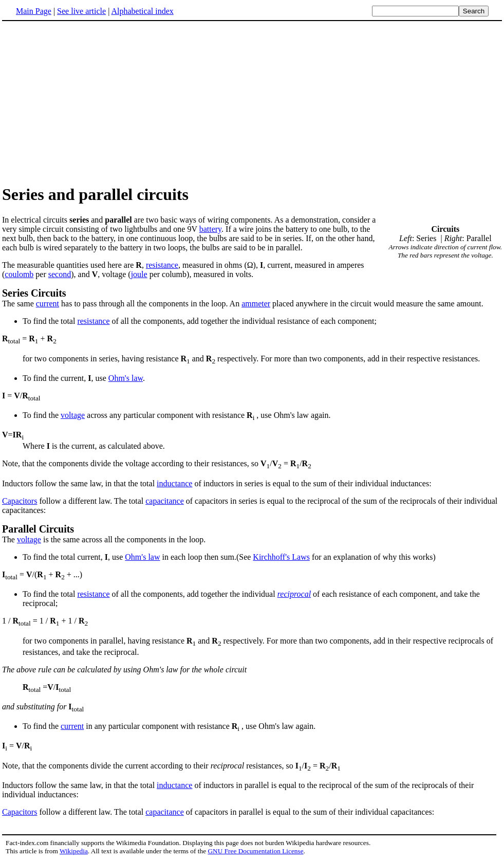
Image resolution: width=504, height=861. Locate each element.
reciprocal (294, 594)
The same (19, 304)
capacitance (165, 501)
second (60, 274)
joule (139, 274)
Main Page (34, 11)
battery (210, 229)
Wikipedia (74, 851)
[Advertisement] (88, 102)
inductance (174, 483)
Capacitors (20, 501)
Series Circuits (34, 293)
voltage (73, 415)
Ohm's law (126, 378)
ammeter (256, 304)
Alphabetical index (142, 11)
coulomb (19, 274)
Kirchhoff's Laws (281, 557)
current (48, 304)
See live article (81, 11)
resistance (162, 265)
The (252, 534)
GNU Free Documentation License (255, 851)
